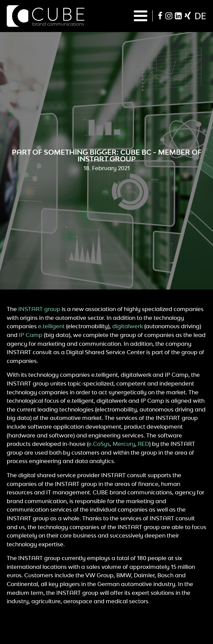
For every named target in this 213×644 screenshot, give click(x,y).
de (200, 16)
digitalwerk (128, 326)
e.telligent (51, 326)
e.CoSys (99, 444)
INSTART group (39, 309)
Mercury (124, 444)
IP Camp (31, 335)
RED (143, 444)
